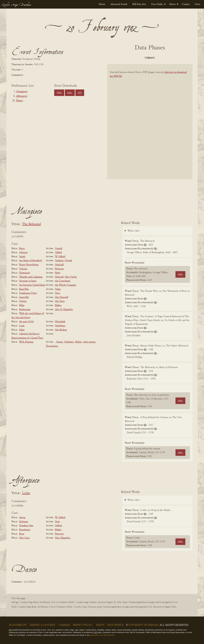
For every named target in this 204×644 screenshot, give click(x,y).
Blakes (58, 305)
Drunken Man (26, 526)
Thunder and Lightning (31, 277)
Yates (58, 293)
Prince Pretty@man (29, 265)
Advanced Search (119, 4)
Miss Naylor (71, 277)
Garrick (59, 249)
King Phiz (24, 289)
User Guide (157, 4)
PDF (123, 58)
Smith (22, 257)
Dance (20, 101)
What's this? (134, 231)
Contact (186, 4)
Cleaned (158, 58)
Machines (69, 342)
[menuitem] (102, 4)
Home (102, 4)
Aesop (22, 518)
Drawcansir (25, 273)
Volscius (23, 269)
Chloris (23, 301)
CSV (80, 93)
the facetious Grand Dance (32, 285)
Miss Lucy (24, 538)
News (197, 4)
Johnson (23, 252)
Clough (68, 261)
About (172, 4)
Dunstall (59, 277)
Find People (116, 625)
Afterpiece (22, 96)
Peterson (59, 269)
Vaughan (59, 261)
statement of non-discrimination (102, 635)
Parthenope (25, 310)
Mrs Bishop (61, 330)
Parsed (175, 58)
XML (70, 93)
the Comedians (63, 281)
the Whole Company (66, 285)
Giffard (58, 252)
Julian (58, 289)
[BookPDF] (150, 126)
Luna (22, 326)
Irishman (24, 522)
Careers (64, 625)
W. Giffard (60, 257)
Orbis (22, 330)
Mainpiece (22, 92)
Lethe (26, 493)
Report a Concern (43, 625)
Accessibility (18, 625)
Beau (22, 534)
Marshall (59, 265)
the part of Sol (26, 322)
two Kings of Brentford (31, 261)
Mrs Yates (60, 301)
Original (140, 58)
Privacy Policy (83, 625)
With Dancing (26, 342)
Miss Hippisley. (63, 538)
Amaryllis (24, 297)
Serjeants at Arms (28, 281)
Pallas (22, 305)
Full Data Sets (139, 4)
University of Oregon (143, 625)
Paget (58, 273)
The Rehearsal (31, 224)
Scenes (60, 342)
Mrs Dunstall (62, 297)
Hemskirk (60, 322)
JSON (59, 93)
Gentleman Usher (28, 293)
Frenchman (25, 530)
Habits (78, 342)
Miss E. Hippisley (64, 310)
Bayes (22, 249)
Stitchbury (60, 326)
